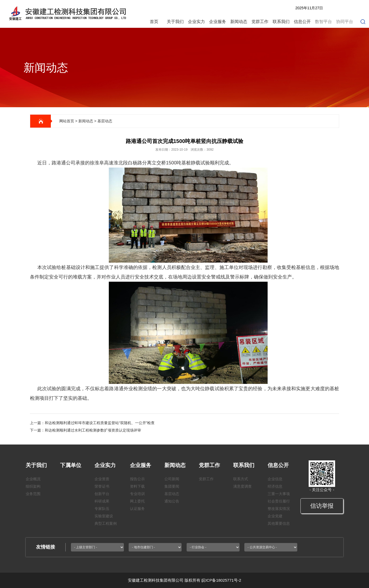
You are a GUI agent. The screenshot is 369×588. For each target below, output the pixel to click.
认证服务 (137, 509)
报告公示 (137, 479)
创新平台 (102, 494)
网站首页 (67, 121)
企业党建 (275, 516)
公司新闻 (172, 479)
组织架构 (33, 486)
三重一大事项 (279, 494)
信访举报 (322, 506)
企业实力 (196, 22)
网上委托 (137, 501)
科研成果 (102, 501)
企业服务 (218, 22)
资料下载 (137, 486)
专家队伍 (102, 509)
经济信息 (275, 486)
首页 (154, 22)
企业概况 (33, 479)
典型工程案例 (106, 523)
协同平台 (345, 22)
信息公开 (302, 22)
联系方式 (241, 479)
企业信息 (275, 479)
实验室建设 (104, 516)
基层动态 (105, 121)
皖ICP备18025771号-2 (221, 580)
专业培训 (137, 494)
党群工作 (260, 22)
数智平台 (323, 22)
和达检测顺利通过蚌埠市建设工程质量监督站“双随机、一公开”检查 (100, 423)
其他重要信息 (279, 523)
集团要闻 (172, 486)
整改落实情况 (279, 509)
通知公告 (172, 501)
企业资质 (102, 479)
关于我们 (175, 22)
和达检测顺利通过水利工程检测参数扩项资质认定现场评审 (93, 430)
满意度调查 (242, 486)
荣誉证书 (102, 486)
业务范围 (33, 494)
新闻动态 (239, 22)
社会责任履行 (279, 501)
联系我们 (281, 22)
